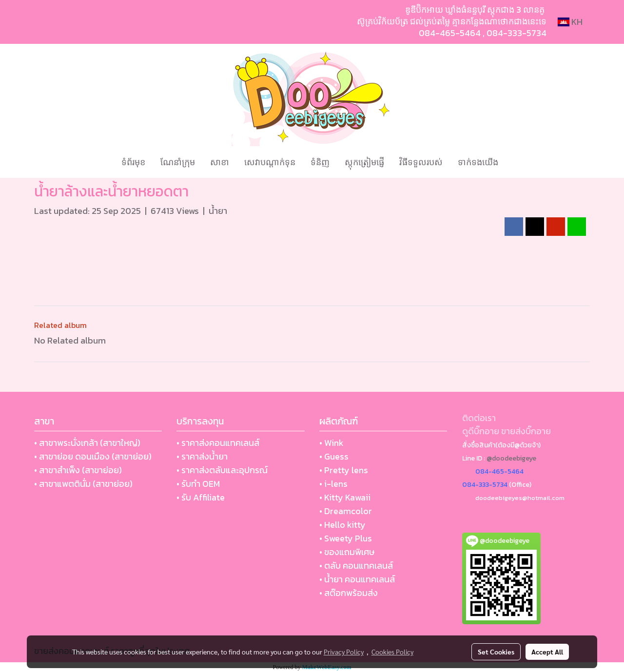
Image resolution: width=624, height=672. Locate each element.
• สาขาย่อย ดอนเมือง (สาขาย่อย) (93, 456)
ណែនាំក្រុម (178, 162)
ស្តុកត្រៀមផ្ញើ (364, 162)
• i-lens (333, 484)
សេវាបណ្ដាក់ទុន (270, 162)
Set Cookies (496, 652)
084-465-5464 (450, 33)
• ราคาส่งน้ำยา (202, 456)
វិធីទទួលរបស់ (421, 162)
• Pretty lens (344, 470)
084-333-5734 (517, 33)
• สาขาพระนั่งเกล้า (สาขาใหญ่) (87, 443)
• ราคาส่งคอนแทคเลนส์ (218, 443)
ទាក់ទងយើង (478, 162)
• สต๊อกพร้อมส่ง (349, 593)
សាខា (220, 162)
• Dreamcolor (346, 511)
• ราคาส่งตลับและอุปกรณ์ (222, 470)
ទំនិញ (320, 162)
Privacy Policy (344, 652)
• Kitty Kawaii (345, 497)
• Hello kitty (342, 525)
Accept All (547, 652)
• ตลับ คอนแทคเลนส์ (356, 566)
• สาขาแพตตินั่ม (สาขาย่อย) (83, 484)
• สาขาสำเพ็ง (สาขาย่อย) (78, 470)
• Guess (334, 456)
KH (570, 22)
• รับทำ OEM (198, 484)
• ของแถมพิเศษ (347, 552)
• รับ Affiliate (201, 497)
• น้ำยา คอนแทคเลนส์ (357, 579)
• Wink (331, 443)
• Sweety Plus (346, 538)
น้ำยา (218, 211)
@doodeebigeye (511, 458)
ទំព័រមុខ (133, 162)
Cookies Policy (392, 652)
